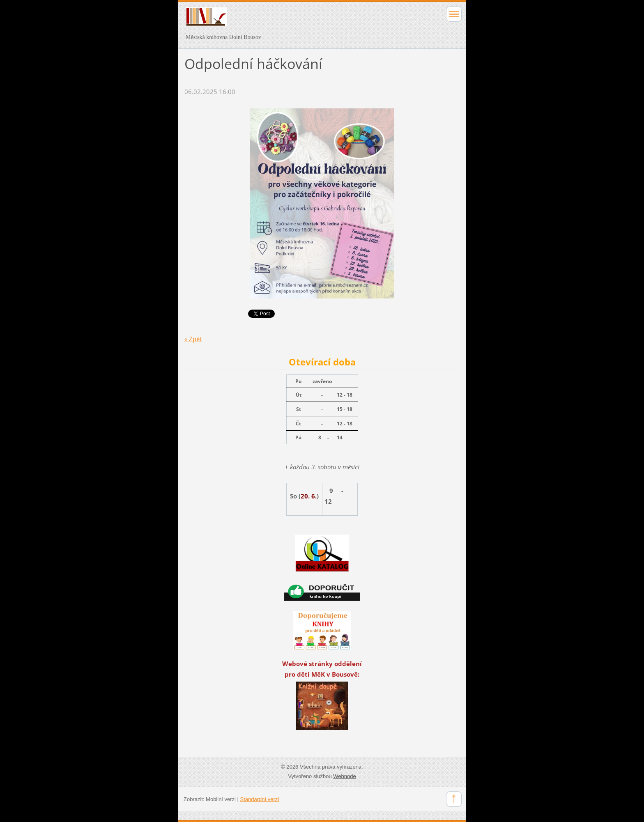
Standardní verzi (260, 799)
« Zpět (193, 339)
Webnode (344, 776)
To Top (454, 799)
